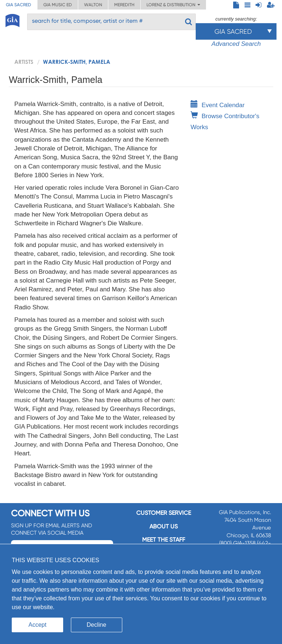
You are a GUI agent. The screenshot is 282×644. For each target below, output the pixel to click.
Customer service (164, 513)
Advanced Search (236, 44)
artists (24, 62)
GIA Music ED (58, 5)
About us (164, 526)
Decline (96, 625)
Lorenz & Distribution (173, 5)
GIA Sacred (19, 5)
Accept (38, 625)
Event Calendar (218, 105)
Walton (93, 5)
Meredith (124, 5)
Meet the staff (164, 540)
